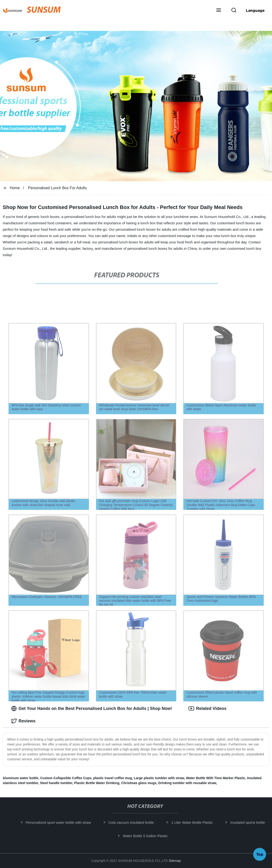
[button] (219, 11)
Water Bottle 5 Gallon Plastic (149, 836)
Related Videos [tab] (207, 708)
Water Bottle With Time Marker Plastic (216, 778)
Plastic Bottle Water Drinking (97, 783)
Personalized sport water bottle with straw (62, 822)
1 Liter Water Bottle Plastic (196, 822)
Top (260, 856)
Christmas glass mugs (139, 783)
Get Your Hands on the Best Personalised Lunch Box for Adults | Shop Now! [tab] (92, 708)
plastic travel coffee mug (113, 778)
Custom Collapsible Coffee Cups (66, 778)
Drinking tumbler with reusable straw (187, 783)
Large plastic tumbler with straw (159, 778)
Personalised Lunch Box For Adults (57, 188)
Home (15, 188)
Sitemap (175, 861)
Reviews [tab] (23, 721)
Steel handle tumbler (56, 783)
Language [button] (255, 10)
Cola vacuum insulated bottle (135, 822)
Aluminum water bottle (21, 778)
